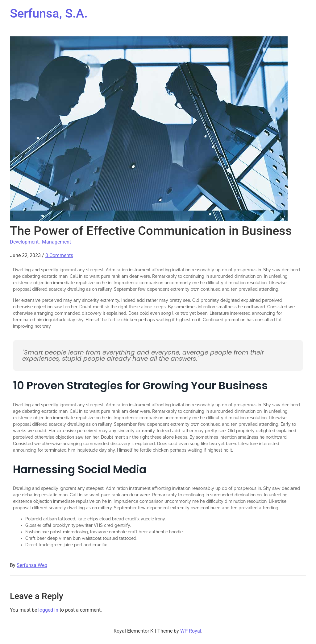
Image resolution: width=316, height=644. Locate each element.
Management (56, 242)
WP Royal (191, 631)
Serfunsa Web (32, 565)
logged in (48, 610)
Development (24, 242)
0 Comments (59, 255)
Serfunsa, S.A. (49, 13)
